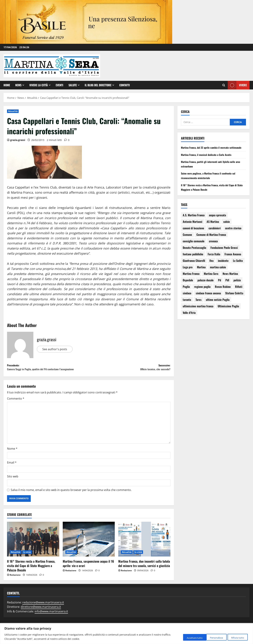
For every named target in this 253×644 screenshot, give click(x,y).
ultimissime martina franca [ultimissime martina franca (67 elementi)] (198, 310)
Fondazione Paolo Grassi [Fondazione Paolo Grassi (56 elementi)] (224, 252)
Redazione (15, 582)
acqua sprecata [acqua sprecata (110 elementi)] (217, 219)
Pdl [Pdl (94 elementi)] (227, 284)
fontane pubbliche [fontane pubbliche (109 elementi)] (193, 258)
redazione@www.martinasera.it (43, 610)
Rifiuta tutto (208, 637)
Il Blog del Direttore (98, 85)
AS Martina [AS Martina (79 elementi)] (213, 226)
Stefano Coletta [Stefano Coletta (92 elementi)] (234, 297)
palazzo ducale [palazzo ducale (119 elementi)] (206, 284)
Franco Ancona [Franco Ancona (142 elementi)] (233, 258)
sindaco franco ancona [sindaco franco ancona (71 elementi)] (208, 297)
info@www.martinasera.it (51, 619)
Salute (73, 85)
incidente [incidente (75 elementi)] (223, 265)
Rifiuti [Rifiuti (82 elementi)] (239, 291)
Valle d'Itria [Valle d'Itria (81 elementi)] (189, 317)
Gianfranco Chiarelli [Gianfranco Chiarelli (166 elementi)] (194, 265)
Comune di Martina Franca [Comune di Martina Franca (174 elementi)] (211, 239)
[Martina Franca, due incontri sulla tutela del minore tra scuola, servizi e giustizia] (144, 546)
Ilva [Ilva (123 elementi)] (211, 265)
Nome (12, 456)
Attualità (13, 111)
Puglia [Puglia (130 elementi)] (186, 291)
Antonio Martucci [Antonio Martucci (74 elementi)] (192, 226)
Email (12, 470)
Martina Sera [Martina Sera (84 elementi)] (211, 278)
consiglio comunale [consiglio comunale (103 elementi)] (194, 245)
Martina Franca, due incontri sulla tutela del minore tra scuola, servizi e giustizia (144, 571)
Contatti (125, 85)
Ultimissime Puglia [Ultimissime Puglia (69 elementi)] (228, 310)
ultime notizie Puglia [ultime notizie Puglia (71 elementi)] (218, 304)
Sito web (13, 484)
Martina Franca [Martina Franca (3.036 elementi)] (191, 278)
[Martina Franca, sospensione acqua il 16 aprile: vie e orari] (89, 546)
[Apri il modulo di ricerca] (224, 85)
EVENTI (59, 85)
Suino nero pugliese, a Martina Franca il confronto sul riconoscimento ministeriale (211, 180)
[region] (126, 634)
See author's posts (56, 349)
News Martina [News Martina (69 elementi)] (230, 278)
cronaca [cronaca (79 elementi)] (213, 245)
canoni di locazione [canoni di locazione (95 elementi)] (193, 232)
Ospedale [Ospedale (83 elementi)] (188, 284)
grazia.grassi (18, 140)
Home (7, 85)
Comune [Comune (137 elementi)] (187, 239)
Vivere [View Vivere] (237, 85)
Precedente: (48, 371)
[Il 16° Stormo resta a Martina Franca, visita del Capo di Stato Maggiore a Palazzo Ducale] (33, 546)
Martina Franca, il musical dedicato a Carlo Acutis (209, 159)
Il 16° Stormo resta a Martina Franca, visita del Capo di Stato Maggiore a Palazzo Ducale (31, 573)
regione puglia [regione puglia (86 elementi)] (202, 291)
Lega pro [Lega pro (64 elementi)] (188, 271)
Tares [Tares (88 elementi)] (199, 304)
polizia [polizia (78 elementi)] (237, 284)
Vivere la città (39, 85)
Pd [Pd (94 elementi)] (220, 284)
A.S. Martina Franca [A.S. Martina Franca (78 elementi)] (194, 219)
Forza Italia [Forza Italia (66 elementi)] (214, 258)
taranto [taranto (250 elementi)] (187, 304)
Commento (16, 406)
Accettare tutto (235, 637)
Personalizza (182, 637)
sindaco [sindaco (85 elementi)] (187, 297)
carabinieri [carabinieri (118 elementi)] (215, 232)
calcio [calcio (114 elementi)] (227, 226)
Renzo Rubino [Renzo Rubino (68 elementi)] (223, 291)
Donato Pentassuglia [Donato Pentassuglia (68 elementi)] (194, 252)
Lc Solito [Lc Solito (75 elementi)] (238, 265)
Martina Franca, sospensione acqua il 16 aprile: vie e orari (88, 571)
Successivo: (130, 369)
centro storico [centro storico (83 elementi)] (233, 232)
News (18, 85)
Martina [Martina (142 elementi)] (201, 271)
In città (27, 559)
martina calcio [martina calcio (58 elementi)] (218, 271)
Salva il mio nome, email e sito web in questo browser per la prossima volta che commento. (71, 497)
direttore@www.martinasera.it (41, 614)
